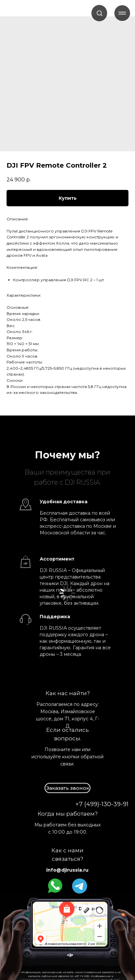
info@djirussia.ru (67, 870)
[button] (99, 13)
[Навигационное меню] (122, 13)
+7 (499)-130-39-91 (102, 804)
